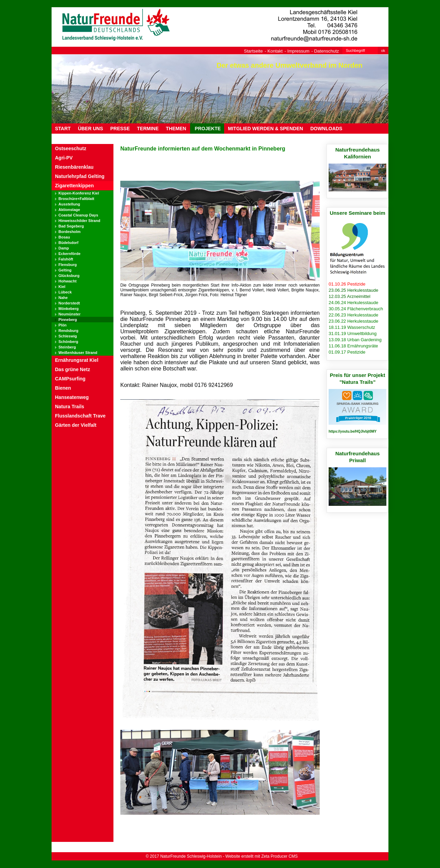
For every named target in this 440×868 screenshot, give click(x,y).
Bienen (63, 388)
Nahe (63, 298)
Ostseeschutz (71, 148)
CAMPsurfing (70, 379)
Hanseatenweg (72, 397)
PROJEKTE (207, 129)
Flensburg (68, 265)
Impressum (298, 51)
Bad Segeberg (71, 226)
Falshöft (66, 259)
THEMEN (176, 129)
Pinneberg (68, 320)
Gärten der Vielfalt (76, 425)
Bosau (64, 237)
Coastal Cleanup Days (78, 215)
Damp (64, 248)
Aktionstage (69, 210)
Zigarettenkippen (74, 186)
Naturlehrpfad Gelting (80, 176)
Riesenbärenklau (74, 167)
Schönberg (68, 342)
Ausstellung (69, 204)
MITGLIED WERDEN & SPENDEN (266, 129)
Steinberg (67, 347)
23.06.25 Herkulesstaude (354, 290)
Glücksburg (69, 276)
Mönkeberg (69, 309)
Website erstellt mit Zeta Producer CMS (262, 856)
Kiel (62, 287)
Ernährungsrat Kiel (77, 360)
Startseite (254, 51)
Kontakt (275, 51)
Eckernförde (69, 254)
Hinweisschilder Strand (79, 221)
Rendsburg (68, 331)
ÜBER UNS (91, 129)
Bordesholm (69, 232)
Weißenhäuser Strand (78, 353)
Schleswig (68, 336)
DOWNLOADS (326, 129)
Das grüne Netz (73, 369)
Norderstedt (69, 303)
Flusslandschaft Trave (80, 416)
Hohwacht (68, 281)
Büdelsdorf (68, 243)
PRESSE (120, 129)
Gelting (65, 270)
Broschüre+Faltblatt (76, 199)
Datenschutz (327, 51)
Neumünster (69, 314)
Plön (63, 325)
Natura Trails (70, 407)
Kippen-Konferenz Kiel (79, 193)
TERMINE (148, 129)
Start (63, 129)
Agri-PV (64, 158)
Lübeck (65, 292)
